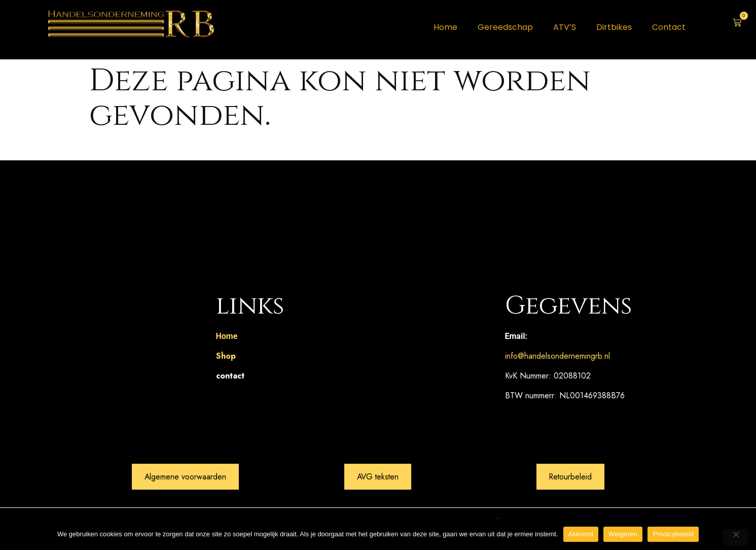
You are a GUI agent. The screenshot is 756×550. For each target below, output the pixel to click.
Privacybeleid (673, 534)
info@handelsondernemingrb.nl (557, 356)
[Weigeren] (736, 537)
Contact (669, 27)
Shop (226, 356)
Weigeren (623, 534)
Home (445, 27)
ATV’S (565, 27)
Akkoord (581, 534)
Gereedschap (505, 27)
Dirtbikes (614, 27)
